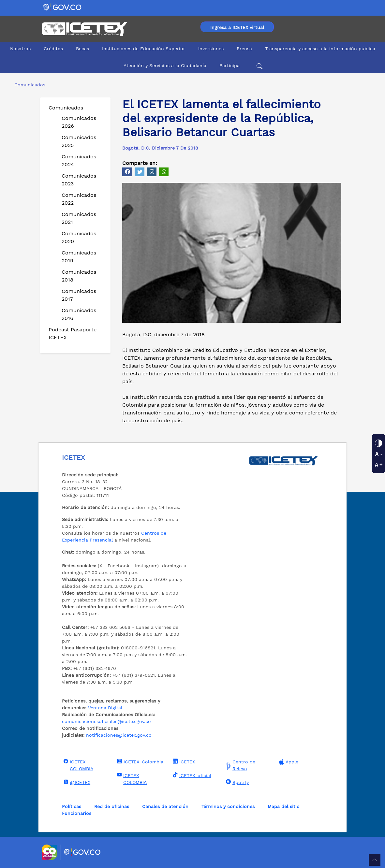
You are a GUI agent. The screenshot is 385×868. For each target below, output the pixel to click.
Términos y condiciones (228, 806)
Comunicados (66, 108)
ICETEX (183, 761)
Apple (288, 762)
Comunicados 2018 (79, 276)
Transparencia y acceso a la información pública (320, 49)
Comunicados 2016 (79, 314)
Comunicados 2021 (79, 218)
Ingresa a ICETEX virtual (237, 27)
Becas (82, 49)
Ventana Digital (105, 708)
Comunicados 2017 (79, 295)
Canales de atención (165, 806)
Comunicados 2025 (79, 141)
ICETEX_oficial (191, 775)
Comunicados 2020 (79, 237)
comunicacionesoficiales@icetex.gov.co (106, 721)
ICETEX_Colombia (139, 761)
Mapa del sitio (284, 806)
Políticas (72, 806)
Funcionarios (77, 813)
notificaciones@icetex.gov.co (119, 735)
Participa (230, 65)
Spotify (237, 782)
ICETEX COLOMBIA (78, 765)
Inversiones (211, 49)
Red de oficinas (112, 806)
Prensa (244, 49)
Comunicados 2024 (79, 160)
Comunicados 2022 (79, 199)
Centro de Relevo (240, 765)
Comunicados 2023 (79, 180)
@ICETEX (76, 782)
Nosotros (20, 49)
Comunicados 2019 (79, 257)
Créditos (53, 49)
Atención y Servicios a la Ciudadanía (165, 65)
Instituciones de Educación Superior (144, 49)
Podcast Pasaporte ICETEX (73, 333)
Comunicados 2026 (79, 122)
